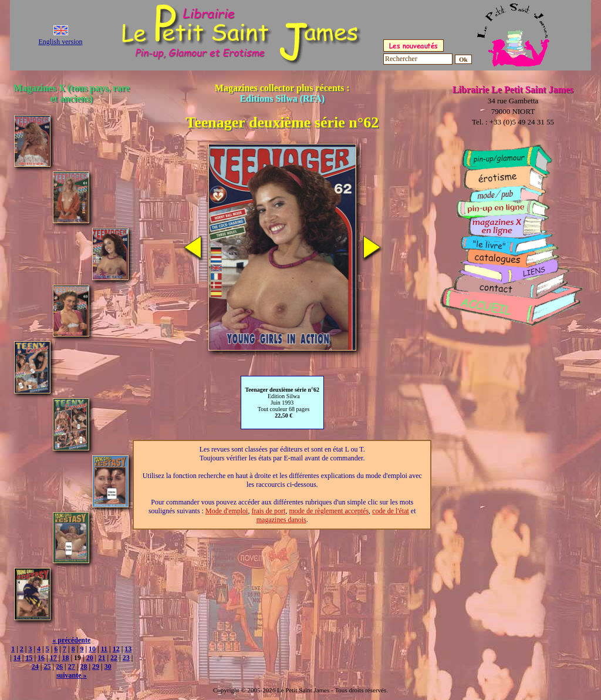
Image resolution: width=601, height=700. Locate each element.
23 (126, 658)
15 (29, 658)
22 (114, 658)
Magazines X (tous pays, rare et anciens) (72, 93)
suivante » (72, 675)
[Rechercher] (418, 59)
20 (90, 658)
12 (116, 649)
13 (128, 649)
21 (102, 658)
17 (53, 658)
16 (41, 658)
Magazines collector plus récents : (282, 93)
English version (61, 42)
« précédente (71, 640)
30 (108, 667)
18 (65, 658)
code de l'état (391, 511)
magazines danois (281, 520)
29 (96, 667)
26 (59, 667)
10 (92, 649)
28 (83, 667)
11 (104, 649)
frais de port (268, 511)
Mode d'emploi (227, 511)
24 (35, 667)
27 (72, 667)
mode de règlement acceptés (329, 511)
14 (17, 658)
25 (47, 667)
